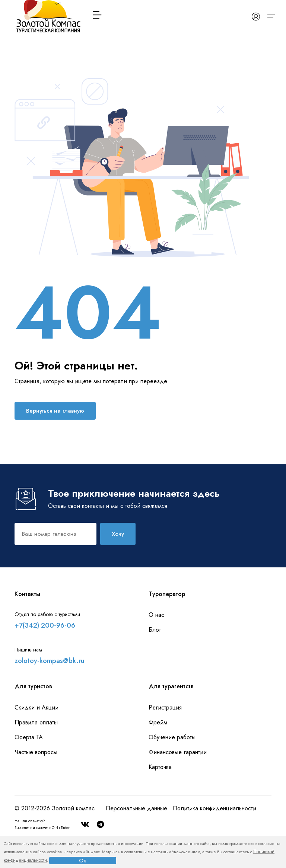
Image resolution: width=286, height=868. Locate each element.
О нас (156, 615)
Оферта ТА (29, 737)
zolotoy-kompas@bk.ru (49, 661)
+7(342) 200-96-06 (45, 625)
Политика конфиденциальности (214, 808)
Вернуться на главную (55, 411)
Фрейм (158, 722)
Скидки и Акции (36, 707)
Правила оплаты (36, 722)
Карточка (160, 767)
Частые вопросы (36, 752)
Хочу (118, 534)
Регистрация (165, 707)
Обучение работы (172, 737)
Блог (155, 630)
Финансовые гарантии (178, 752)
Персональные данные (136, 808)
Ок (83, 861)
